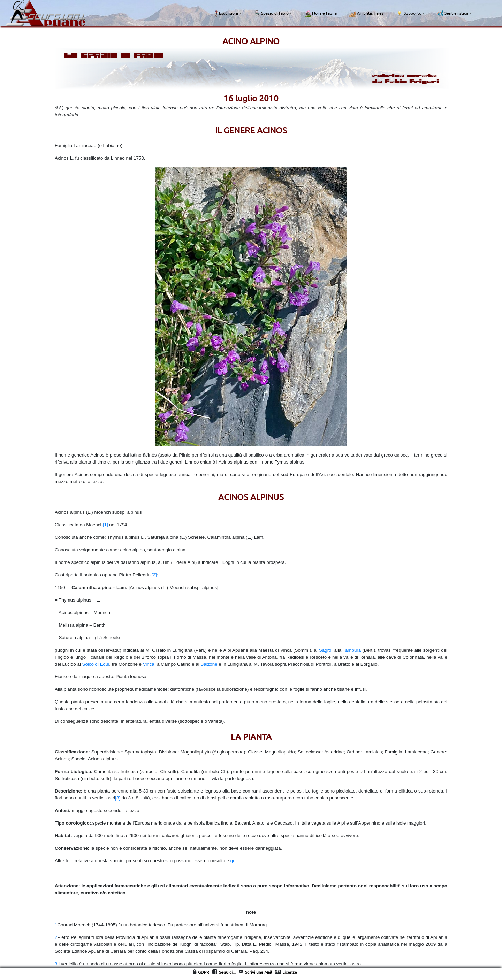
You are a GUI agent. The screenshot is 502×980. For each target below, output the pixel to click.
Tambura (352, 650)
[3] (118, 798)
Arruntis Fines (366, 13)
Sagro (325, 650)
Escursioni (226, 13)
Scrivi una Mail (258, 972)
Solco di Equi (96, 664)
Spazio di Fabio (271, 13)
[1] (105, 525)
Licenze (290, 972)
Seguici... (227, 972)
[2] (154, 575)
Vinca (149, 664)
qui (234, 861)
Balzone (209, 664)
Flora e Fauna (321, 13)
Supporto (409, 13)
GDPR (204, 972)
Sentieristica (453, 13)
